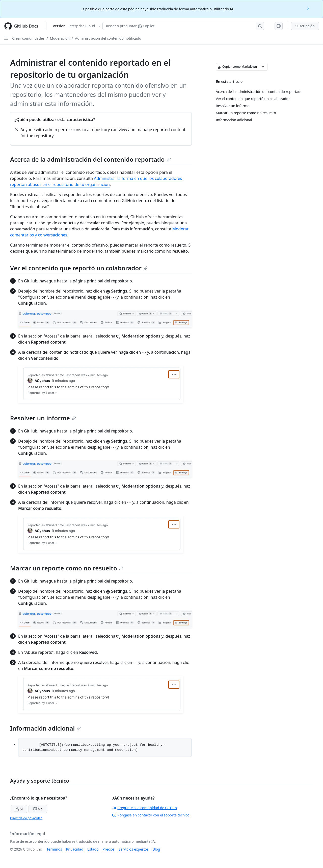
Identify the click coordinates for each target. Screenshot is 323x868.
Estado (93, 849)
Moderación (60, 38)
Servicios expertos (134, 849)
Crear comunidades (28, 38)
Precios (109, 849)
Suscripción (305, 26)
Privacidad (75, 849)
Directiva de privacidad (26, 818)
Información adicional (45, 728)
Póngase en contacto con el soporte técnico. (151, 815)
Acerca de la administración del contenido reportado (90, 159)
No (38, 809)
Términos (54, 849)
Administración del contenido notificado (108, 38)
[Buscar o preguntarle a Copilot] (183, 26)
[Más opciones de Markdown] (263, 67)
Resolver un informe (43, 418)
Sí (19, 809)
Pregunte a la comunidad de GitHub (145, 808)
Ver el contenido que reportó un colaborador (79, 268)
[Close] (309, 8)
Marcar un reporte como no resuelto (67, 568)
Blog (156, 849)
